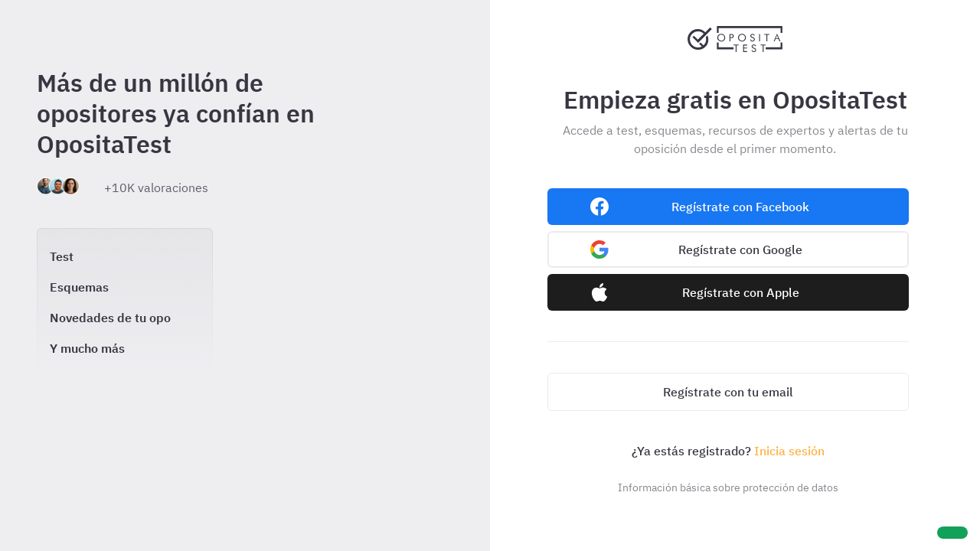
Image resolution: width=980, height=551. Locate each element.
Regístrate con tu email (728, 392)
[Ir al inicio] (735, 49)
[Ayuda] (952, 533)
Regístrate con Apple (741, 292)
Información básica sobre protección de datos (728, 487)
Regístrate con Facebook (740, 207)
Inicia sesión (789, 451)
